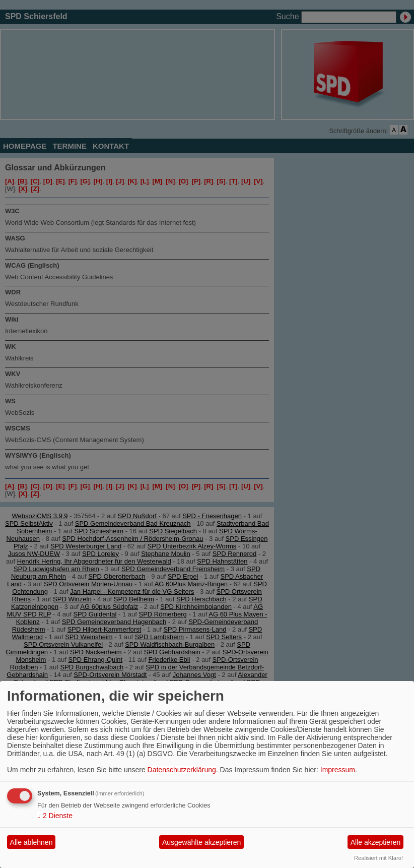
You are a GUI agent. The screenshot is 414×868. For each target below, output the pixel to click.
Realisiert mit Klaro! (378, 858)
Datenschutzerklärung (182, 770)
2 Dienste (55, 816)
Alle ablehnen (31, 842)
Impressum (338, 770)
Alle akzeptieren (376, 842)
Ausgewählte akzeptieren (201, 842)
